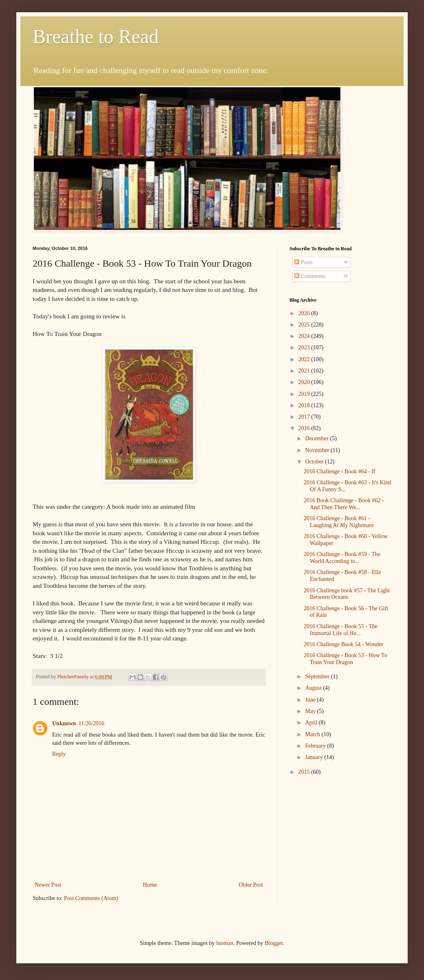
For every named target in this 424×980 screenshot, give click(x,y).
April (312, 723)
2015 (305, 772)
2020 (305, 382)
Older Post (251, 885)
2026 (305, 313)
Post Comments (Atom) (91, 898)
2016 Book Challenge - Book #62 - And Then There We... (344, 504)
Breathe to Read (96, 36)
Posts (304, 262)
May (311, 711)
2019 (305, 394)
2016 (305, 428)
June (311, 700)
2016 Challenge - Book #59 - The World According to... (342, 558)
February (316, 746)
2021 (305, 371)
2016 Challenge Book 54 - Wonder (343, 644)
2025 (305, 325)
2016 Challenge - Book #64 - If (340, 471)
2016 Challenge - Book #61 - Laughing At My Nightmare (339, 522)
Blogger (274, 943)
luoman (225, 943)
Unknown (64, 723)
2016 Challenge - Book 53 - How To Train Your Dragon (345, 659)
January (315, 757)
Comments (310, 276)
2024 (305, 336)
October (315, 462)
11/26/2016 (91, 723)
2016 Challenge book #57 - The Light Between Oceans (347, 594)
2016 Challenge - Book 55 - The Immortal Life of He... (341, 630)
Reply (59, 754)
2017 (305, 417)
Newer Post (48, 885)
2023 (305, 348)
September (318, 677)
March (313, 734)
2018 (305, 405)
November (318, 450)
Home (150, 885)
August (314, 688)
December (317, 438)
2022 (305, 359)
